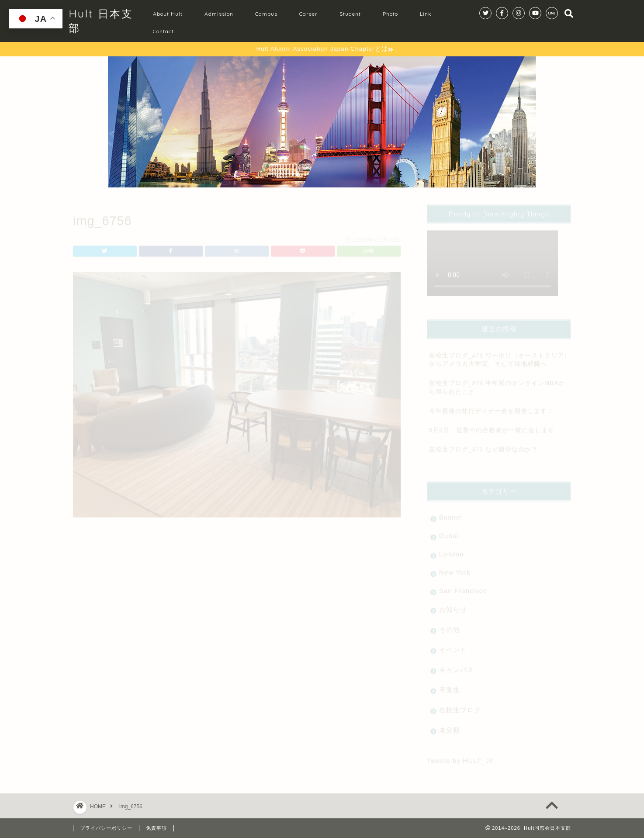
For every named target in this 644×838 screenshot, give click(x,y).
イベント (453, 646)
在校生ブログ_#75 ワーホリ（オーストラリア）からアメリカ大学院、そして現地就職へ (500, 356)
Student (350, 14)
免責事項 (156, 828)
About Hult (168, 14)
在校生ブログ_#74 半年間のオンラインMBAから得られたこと (497, 384)
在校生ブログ (460, 706)
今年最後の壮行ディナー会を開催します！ (491, 407)
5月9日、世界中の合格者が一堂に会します (492, 427)
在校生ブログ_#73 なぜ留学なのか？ (483, 446)
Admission (219, 14)
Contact (163, 31)
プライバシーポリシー (106, 828)
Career (308, 14)
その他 (450, 626)
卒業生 (450, 686)
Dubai (449, 532)
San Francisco (463, 587)
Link (426, 14)
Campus (266, 14)
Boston (451, 514)
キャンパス (457, 666)
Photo (390, 14)
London (452, 550)
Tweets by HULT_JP (460, 757)
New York (455, 569)
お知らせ (453, 606)
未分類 (450, 726)
